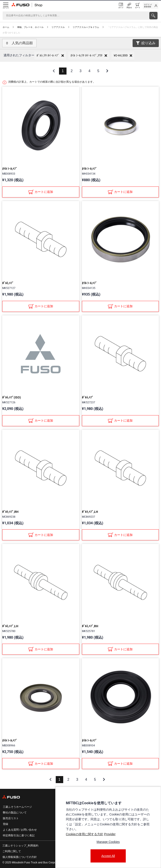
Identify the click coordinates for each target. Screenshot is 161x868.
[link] (151, 6)
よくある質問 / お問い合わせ (20, 830)
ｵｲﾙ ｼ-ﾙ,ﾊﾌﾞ (10, 169)
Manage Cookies (108, 842)
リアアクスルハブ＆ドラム (86, 27)
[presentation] (153, 16)
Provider (110, 834)
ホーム (6, 27)
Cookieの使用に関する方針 (85, 834)
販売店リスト (11, 818)
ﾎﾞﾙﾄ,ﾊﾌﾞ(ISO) (12, 397)
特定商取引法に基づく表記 (19, 835)
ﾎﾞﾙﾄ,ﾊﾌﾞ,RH (10, 512)
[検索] (76, 16)
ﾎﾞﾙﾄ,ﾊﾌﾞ (8, 283)
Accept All (108, 856)
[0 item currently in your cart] (138, 6)
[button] (50, 56)
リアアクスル (58, 27)
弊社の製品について (15, 813)
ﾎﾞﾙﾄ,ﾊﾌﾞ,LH (90, 512)
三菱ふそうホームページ (17, 807)
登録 (6, 824)
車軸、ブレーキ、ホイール (30, 27)
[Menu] (6, 6)
